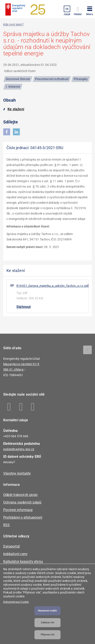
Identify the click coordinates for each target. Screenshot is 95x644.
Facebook (9, 407)
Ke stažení (16, 109)
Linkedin (21, 407)
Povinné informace (18, 510)
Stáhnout (24, 307)
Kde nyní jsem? (13, 24)
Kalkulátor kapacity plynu (23, 561)
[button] (90, 10)
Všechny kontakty (17, 473)
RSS (7, 525)
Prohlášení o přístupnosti (23, 517)
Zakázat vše (48, 623)
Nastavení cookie (47, 611)
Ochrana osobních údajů (22, 502)
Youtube (33, 407)
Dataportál (12, 546)
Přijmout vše (48, 635)
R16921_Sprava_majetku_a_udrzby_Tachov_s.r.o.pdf (53, 286)
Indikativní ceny (15, 554)
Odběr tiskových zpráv (20, 495)
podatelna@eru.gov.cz (19, 449)
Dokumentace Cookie (16, 602)
